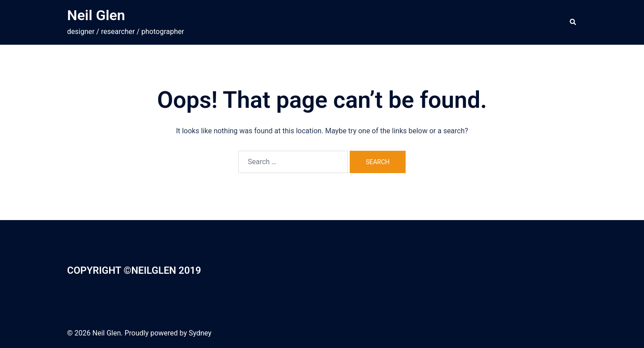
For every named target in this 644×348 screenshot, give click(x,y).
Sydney (200, 333)
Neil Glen (96, 15)
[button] (573, 22)
